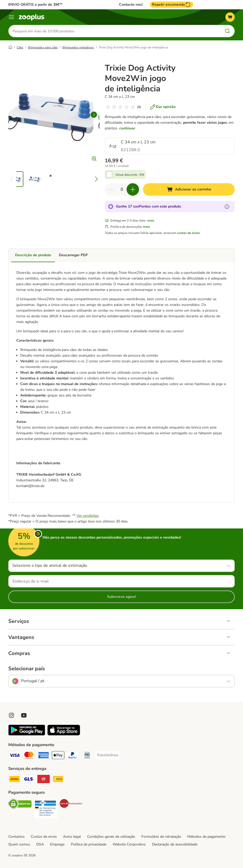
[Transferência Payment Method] (107, 755)
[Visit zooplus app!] (27, 734)
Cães (20, 47)
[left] (14, 115)
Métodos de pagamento (206, 837)
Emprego (57, 844)
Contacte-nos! (131, 5)
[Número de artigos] (122, 189)
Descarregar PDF (73, 255)
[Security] (20, 805)
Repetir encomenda (172, 5)
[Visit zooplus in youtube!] (24, 715)
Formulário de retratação (161, 837)
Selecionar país (27, 669)
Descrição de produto (33, 255)
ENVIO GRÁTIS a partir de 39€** (35, 5)
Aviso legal (72, 837)
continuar (127, 128)
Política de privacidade (89, 844)
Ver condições (88, 516)
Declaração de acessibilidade (175, 844)
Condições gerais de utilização (111, 837)
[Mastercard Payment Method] (29, 756)
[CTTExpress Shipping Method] (44, 780)
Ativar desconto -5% (130, 175)
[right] (94, 115)
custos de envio (188, 233)
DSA (40, 844)
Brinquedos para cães (43, 47)
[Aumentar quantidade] (133, 189)
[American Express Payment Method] (44, 756)
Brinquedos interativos (78, 47)
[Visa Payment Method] (15, 756)
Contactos (16, 837)
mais (151, 220)
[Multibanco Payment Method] (87, 756)
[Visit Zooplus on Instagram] (11, 715)
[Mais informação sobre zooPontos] (227, 207)
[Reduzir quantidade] (111, 189)
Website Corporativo (129, 844)
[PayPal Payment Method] (73, 756)
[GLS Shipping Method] (29, 780)
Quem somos (19, 844)
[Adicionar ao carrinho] (189, 189)
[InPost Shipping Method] (58, 780)
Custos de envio (44, 837)
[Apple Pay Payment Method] (58, 756)
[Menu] (11, 17)
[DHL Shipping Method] (15, 780)
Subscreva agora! (121, 597)
